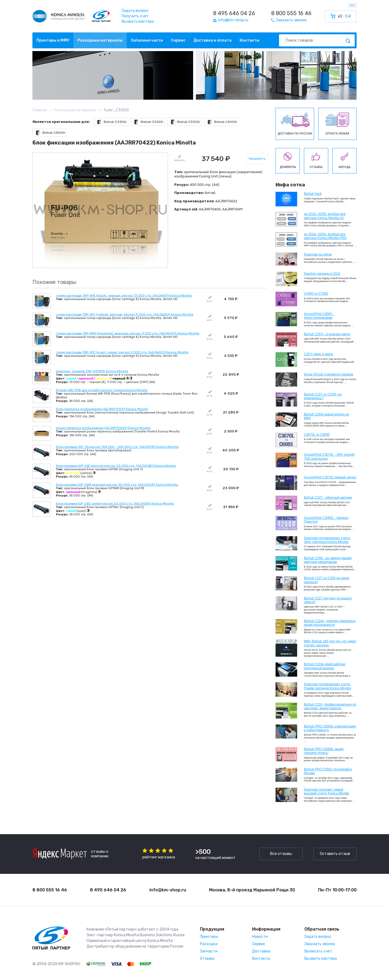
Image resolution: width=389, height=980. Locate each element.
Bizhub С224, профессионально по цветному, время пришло (330, 706)
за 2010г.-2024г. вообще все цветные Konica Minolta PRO (325, 236)
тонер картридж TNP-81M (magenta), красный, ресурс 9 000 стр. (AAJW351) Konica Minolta (128, 333)
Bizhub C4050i (50, 133)
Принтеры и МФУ (53, 40)
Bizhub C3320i (148, 122)
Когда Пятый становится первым (329, 374)
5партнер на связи (318, 254)
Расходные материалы (100, 40)
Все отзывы (281, 854)
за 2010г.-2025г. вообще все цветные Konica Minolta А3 (325, 216)
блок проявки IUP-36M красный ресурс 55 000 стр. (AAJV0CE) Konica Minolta (117, 485)
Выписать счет (318, 951)
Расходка (209, 944)
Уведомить (257, 159)
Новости (260, 937)
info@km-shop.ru (168, 890)
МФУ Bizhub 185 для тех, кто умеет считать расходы (330, 643)
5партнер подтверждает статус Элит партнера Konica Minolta (327, 540)
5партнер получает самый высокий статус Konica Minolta (326, 791)
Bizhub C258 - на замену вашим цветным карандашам (328, 560)
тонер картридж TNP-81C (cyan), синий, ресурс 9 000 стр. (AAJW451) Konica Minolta (122, 352)
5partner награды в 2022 (322, 274)
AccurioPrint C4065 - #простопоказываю (319, 316)
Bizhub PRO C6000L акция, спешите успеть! (324, 751)
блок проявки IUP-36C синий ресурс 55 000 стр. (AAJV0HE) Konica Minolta (115, 504)
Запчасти (209, 951)
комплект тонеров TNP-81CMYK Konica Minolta (92, 371)
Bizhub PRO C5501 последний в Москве (328, 771)
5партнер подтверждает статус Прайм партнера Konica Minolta (327, 686)
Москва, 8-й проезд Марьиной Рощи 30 (252, 890)
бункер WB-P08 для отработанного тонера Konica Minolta (102, 390)
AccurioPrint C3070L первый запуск (330, 477)
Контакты (249, 40)
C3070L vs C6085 (317, 435)
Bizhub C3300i (111, 122)
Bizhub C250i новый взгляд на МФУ (326, 416)
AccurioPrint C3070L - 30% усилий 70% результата (329, 457)
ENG (352, 5)
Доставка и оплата (212, 40)
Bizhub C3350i (185, 122)
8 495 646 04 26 (234, 13)
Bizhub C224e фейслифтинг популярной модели (325, 666)
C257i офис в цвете (318, 354)
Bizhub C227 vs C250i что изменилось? (323, 396)
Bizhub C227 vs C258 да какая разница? (326, 580)
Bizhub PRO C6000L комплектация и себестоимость (330, 728)
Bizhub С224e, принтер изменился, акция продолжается (330, 623)
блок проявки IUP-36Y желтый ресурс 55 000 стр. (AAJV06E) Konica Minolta (116, 466)
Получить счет (135, 16)
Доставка (261, 951)
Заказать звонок (320, 944)
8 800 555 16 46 (291, 13)
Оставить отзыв (335, 854)
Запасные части (147, 40)
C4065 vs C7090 (316, 294)
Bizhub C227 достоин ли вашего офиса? (328, 600)
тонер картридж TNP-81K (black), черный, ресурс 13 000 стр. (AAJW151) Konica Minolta (124, 296)
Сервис (178, 40)
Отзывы (207, 959)
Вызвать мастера (138, 21)
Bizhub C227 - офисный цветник (328, 498)
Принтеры (209, 937)
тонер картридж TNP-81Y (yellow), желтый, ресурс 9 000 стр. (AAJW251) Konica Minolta (125, 314)
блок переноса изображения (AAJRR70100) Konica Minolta (102, 409)
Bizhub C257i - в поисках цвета (327, 334)
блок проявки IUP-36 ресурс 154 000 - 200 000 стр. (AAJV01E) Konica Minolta (117, 447)
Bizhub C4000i (221, 122)
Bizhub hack (313, 194)
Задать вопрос (135, 11)
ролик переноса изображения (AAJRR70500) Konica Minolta (103, 428)
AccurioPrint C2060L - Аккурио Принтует (326, 520)
